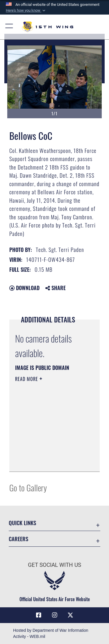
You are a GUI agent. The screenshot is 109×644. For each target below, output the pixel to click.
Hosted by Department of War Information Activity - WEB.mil (51, 633)
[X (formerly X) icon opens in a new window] (70, 615)
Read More (27, 379)
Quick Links (22, 523)
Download (24, 288)
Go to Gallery (28, 487)
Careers (18, 539)
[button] (26, 10)
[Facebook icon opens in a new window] (39, 615)
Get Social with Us (54, 565)
